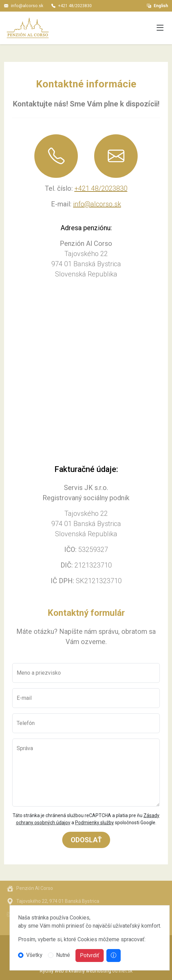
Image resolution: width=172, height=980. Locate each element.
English (157, 6)
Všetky (34, 955)
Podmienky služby (94, 823)
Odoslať (86, 840)
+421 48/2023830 (75, 6)
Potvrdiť (90, 955)
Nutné (63, 955)
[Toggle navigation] (160, 28)
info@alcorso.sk (27, 6)
